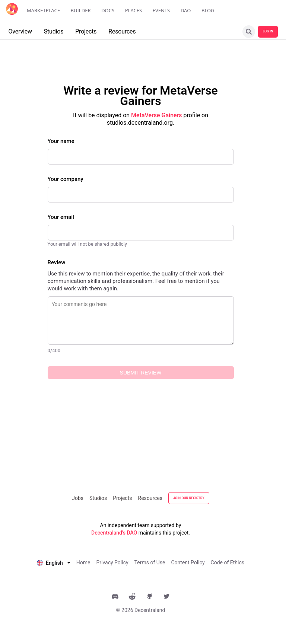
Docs (108, 10)
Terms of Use (150, 562)
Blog (208, 10)
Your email (61, 217)
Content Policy (188, 562)
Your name (61, 141)
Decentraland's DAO (114, 533)
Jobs (78, 498)
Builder (81, 10)
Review (57, 262)
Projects (122, 498)
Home (83, 562)
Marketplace (43, 10)
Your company (66, 179)
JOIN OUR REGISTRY (189, 498)
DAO (186, 10)
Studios (98, 498)
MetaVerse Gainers (156, 115)
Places (134, 10)
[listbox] (54, 562)
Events (161, 10)
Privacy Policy (112, 562)
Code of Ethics (228, 562)
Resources (150, 498)
